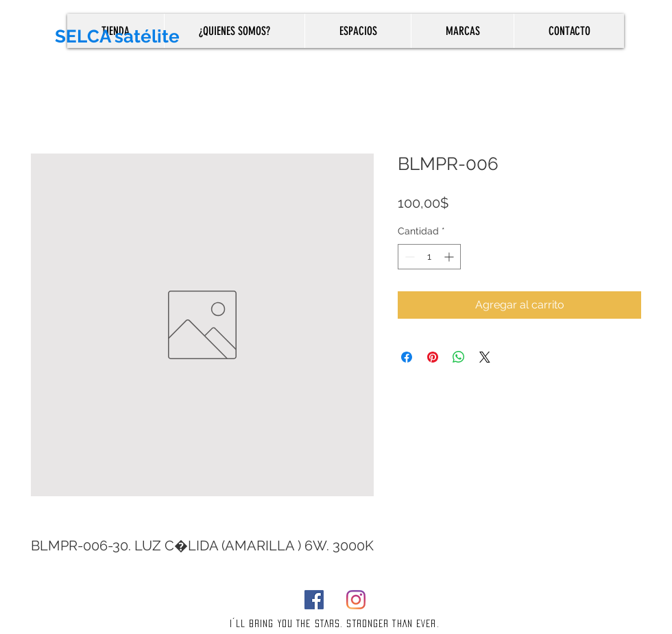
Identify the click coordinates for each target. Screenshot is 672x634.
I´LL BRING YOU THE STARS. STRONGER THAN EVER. (334, 623)
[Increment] (450, 257)
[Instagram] (356, 600)
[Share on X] (485, 357)
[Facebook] (314, 600)
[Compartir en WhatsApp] (459, 357)
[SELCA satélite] (165, 37)
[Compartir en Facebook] (407, 357)
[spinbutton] (429, 257)
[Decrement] (408, 257)
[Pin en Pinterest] (433, 357)
